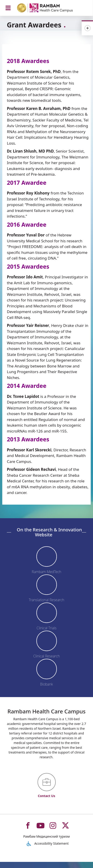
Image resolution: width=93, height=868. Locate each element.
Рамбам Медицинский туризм (46, 836)
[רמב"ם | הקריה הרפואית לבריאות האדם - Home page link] (51, 9)
